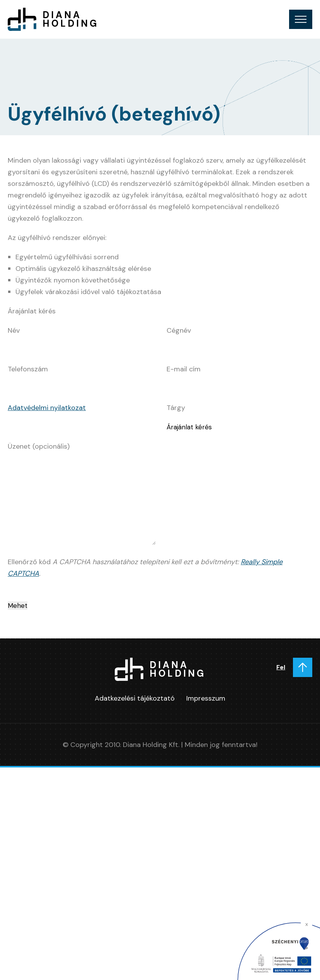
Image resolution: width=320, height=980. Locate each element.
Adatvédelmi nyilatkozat (47, 408)
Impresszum (206, 698)
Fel (281, 667)
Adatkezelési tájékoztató (135, 698)
